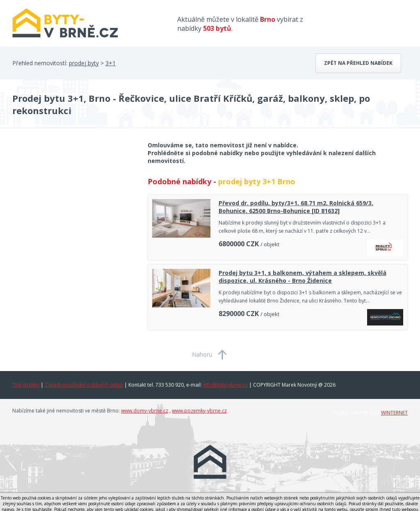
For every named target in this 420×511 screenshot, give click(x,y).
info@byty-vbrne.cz (225, 385)
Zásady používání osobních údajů (84, 385)
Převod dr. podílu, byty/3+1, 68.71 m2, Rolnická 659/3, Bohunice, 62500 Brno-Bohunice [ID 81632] (296, 207)
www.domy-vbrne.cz (145, 411)
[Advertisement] (74, 207)
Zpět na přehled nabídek (358, 63)
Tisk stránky (26, 385)
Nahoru (202, 354)
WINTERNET (394, 413)
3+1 (111, 63)
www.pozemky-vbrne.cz (199, 411)
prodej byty (84, 63)
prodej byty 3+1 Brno (257, 181)
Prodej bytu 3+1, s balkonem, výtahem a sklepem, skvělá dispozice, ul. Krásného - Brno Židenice (302, 277)
